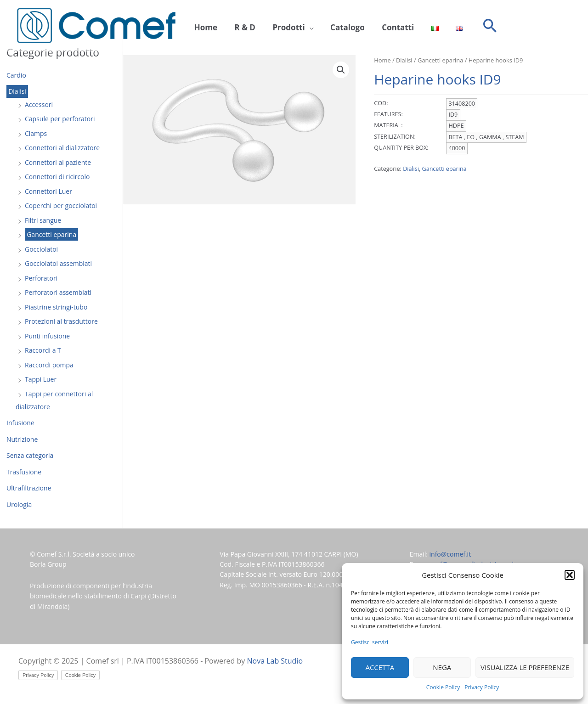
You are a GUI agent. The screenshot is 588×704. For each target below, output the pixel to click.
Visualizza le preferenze (525, 667)
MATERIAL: (388, 125)
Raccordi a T (43, 350)
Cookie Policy (443, 687)
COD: (381, 103)
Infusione (20, 423)
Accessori (39, 104)
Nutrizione (22, 439)
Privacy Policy (482, 687)
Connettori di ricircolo (57, 177)
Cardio (16, 75)
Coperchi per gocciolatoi (61, 206)
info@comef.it (450, 554)
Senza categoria (30, 455)
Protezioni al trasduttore (61, 321)
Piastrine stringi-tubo (56, 307)
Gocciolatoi (41, 249)
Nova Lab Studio (275, 661)
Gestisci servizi (370, 642)
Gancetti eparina (51, 234)
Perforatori (41, 278)
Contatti (382, 26)
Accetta (380, 667)
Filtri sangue (43, 220)
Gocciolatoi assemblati (58, 263)
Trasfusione (24, 472)
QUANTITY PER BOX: (401, 148)
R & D (240, 26)
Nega (442, 667)
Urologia (19, 504)
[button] (570, 575)
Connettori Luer (48, 191)
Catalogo (336, 26)
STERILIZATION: (395, 137)
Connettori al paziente (58, 162)
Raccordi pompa (49, 365)
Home (204, 26)
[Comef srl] (96, 25)
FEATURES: (388, 114)
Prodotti (280, 26)
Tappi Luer (41, 379)
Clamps (36, 133)
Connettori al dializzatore (62, 148)
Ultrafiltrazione (29, 488)
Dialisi (17, 92)
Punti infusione (47, 336)
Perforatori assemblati (58, 292)
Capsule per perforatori (60, 119)
